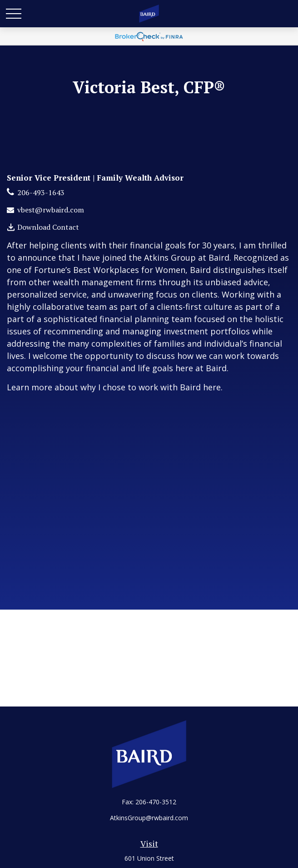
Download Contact (48, 227)
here (212, 387)
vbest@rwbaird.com (51, 210)
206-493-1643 (41, 192)
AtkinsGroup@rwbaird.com (149, 818)
